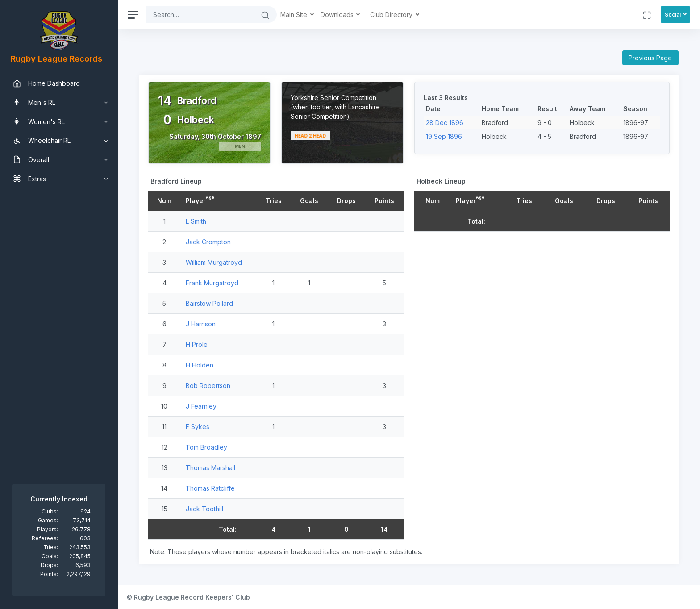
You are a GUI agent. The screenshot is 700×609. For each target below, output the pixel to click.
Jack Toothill (204, 509)
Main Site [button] (295, 15)
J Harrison (201, 324)
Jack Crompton (208, 242)
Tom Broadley (206, 447)
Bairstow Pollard (209, 303)
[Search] (200, 15)
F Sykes (198, 427)
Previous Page (650, 58)
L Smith (196, 221)
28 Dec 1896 (445, 123)
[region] (59, 304)
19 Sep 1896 (444, 136)
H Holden (200, 365)
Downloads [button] (338, 15)
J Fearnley (201, 406)
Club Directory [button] (392, 15)
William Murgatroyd (214, 262)
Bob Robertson (208, 386)
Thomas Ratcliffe (210, 488)
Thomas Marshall (210, 468)
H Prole (197, 344)
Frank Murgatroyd (212, 283)
